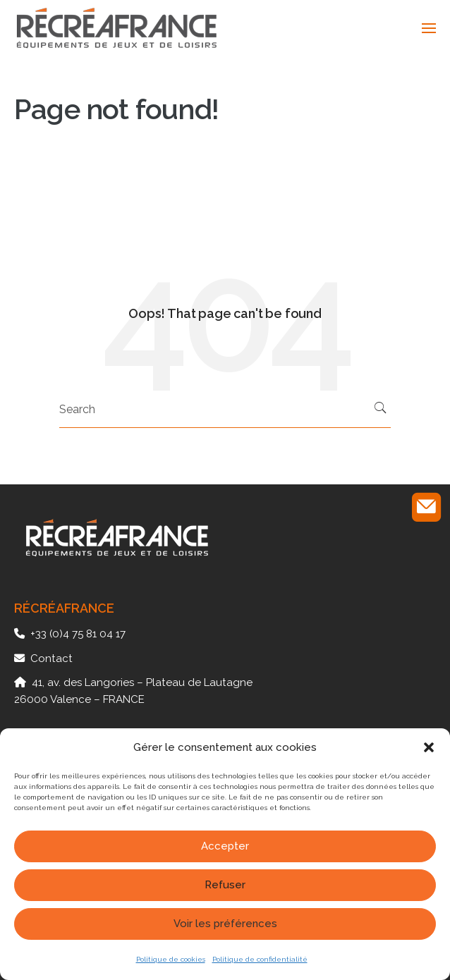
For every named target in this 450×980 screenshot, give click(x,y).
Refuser (225, 885)
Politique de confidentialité (260, 959)
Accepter (225, 846)
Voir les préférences (225, 924)
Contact (51, 659)
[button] (429, 747)
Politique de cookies (171, 959)
